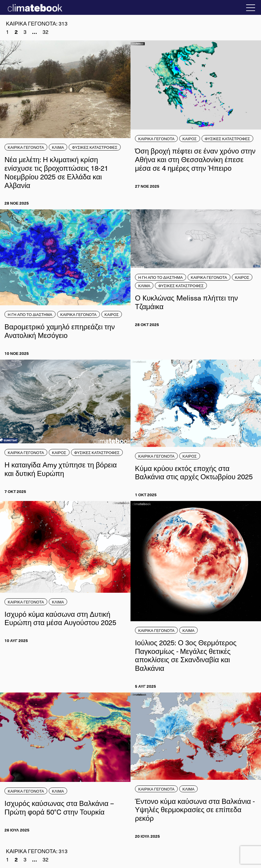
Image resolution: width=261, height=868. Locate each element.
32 (45, 32)
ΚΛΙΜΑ (58, 147)
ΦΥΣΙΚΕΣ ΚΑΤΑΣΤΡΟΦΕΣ (95, 147)
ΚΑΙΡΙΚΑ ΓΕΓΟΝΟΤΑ (26, 147)
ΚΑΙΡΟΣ (190, 139)
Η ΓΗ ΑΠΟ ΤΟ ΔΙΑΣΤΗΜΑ (30, 314)
